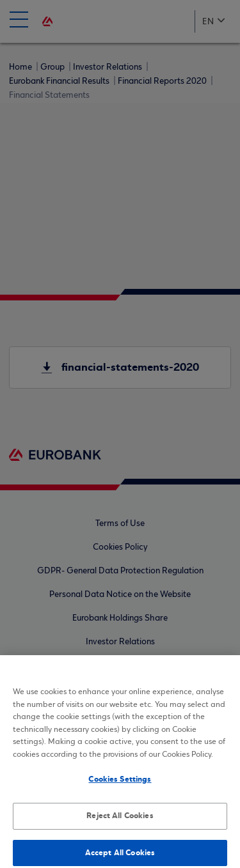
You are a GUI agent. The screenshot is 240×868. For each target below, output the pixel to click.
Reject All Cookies (120, 820)
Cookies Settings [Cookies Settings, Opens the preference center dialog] (120, 784)
